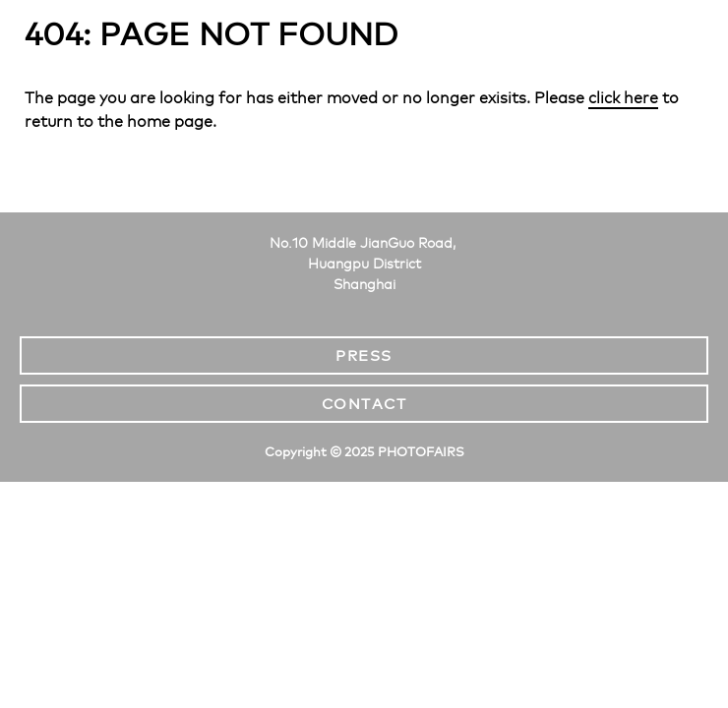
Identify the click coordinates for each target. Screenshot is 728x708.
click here (623, 98)
